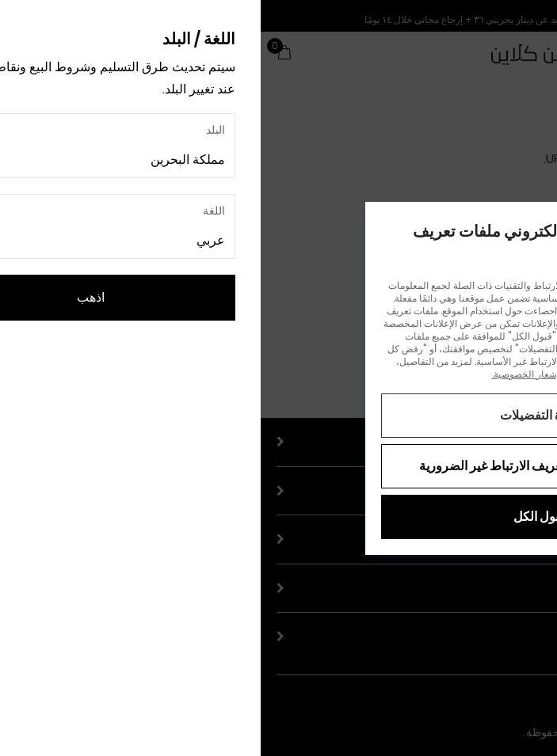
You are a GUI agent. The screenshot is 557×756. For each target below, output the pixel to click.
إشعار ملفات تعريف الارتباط (362, 374)
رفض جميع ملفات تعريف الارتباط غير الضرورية (279, 466)
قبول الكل (279, 517)
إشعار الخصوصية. (265, 374)
